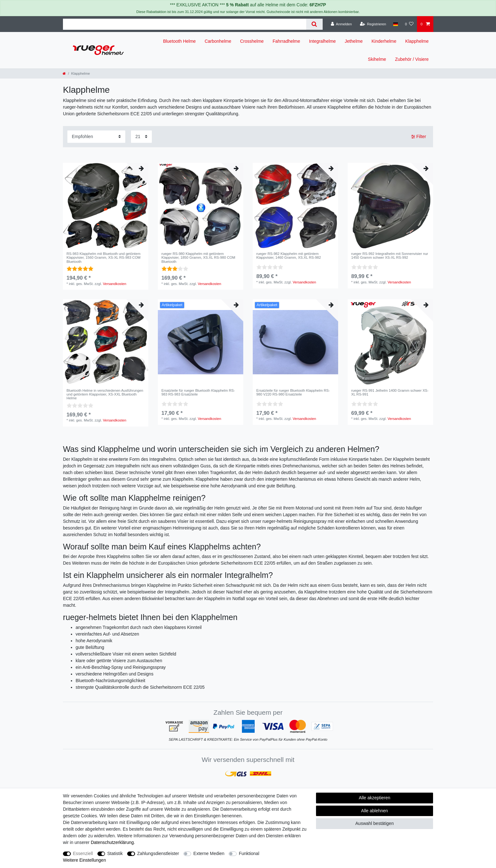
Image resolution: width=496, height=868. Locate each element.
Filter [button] (419, 137)
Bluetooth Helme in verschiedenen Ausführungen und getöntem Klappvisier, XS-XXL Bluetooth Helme (105, 394)
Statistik (115, 853)
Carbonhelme (218, 41)
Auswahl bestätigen (374, 823)
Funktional (249, 853)
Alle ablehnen (375, 811)
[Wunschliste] (409, 24)
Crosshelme (252, 41)
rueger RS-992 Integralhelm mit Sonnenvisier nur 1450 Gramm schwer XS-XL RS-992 (390, 256)
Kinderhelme (384, 41)
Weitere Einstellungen (84, 860)
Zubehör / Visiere (412, 59)
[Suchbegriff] (185, 24)
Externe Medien (209, 853)
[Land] (396, 24)
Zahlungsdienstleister (158, 853)
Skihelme (377, 59)
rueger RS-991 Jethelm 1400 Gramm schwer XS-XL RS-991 (390, 392)
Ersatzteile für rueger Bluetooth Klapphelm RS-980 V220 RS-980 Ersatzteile (293, 392)
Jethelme (354, 41)
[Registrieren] (373, 24)
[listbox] (106, 206)
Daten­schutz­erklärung (112, 842)
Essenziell (83, 853)
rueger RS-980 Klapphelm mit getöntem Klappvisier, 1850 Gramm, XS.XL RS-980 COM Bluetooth (198, 258)
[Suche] (314, 24)
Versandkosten (115, 284)
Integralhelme (322, 41)
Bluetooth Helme (179, 41)
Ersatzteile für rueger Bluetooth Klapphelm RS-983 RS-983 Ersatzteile (198, 392)
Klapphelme (417, 41)
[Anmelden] (341, 24)
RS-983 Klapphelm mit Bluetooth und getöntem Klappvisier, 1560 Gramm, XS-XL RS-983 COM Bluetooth (103, 258)
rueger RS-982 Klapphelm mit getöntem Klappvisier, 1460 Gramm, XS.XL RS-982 (288, 256)
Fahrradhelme (286, 41)
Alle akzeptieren (375, 798)
